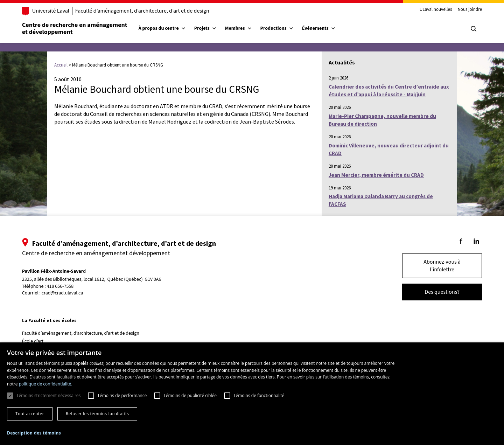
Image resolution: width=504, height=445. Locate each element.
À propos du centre (163, 28)
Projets (206, 28)
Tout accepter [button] (30, 414)
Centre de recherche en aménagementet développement (76, 29)
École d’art (34, 341)
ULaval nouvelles (435, 10)
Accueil (61, 65)
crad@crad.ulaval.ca (64, 293)
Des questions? (441, 292)
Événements (320, 28)
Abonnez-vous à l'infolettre (441, 266)
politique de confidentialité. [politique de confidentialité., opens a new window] (46, 384)
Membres (240, 28)
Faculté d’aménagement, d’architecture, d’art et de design (143, 11)
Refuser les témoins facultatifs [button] (97, 414)
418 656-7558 (61, 287)
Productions (278, 28)
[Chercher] (472, 29)
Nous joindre (469, 10)
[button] (34, 433)
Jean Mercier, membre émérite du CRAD (376, 175)
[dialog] (252, 394)
